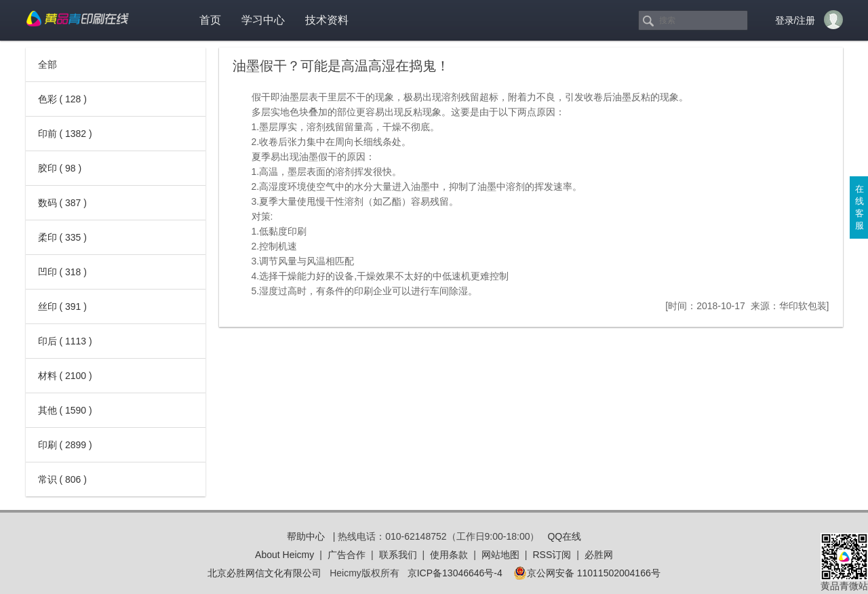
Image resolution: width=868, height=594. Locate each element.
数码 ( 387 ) (62, 203)
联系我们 (398, 555)
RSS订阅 (552, 555)
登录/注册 (795, 20)
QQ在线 (564, 536)
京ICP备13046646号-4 (455, 573)
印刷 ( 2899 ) (65, 445)
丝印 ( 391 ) (62, 306)
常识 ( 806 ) (62, 479)
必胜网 (599, 555)
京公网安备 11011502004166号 (587, 573)
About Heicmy (284, 555)
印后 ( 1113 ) (65, 341)
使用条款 (449, 555)
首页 (210, 20)
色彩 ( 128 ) (62, 99)
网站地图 (500, 555)
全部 (47, 64)
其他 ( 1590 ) (65, 410)
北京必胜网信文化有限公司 (264, 573)
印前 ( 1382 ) (65, 134)
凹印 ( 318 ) (62, 272)
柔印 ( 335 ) (62, 237)
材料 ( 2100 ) (65, 376)
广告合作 (347, 555)
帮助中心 (306, 536)
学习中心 (263, 20)
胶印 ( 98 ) (60, 168)
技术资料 (327, 20)
